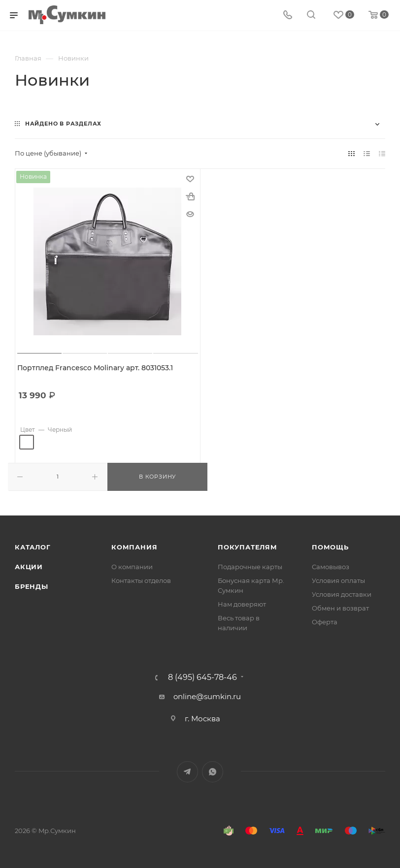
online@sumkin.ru (207, 696)
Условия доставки (342, 594)
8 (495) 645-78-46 (202, 677)
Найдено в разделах (63, 124)
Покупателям (248, 547)
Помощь (330, 547)
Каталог (33, 547)
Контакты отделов (141, 580)
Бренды (32, 586)
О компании (132, 566)
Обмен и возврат (340, 608)
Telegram (187, 771)
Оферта (325, 621)
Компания (134, 547)
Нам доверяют (242, 604)
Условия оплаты (338, 580)
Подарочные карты (250, 566)
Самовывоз (331, 566)
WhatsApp (213, 771)
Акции (29, 566)
